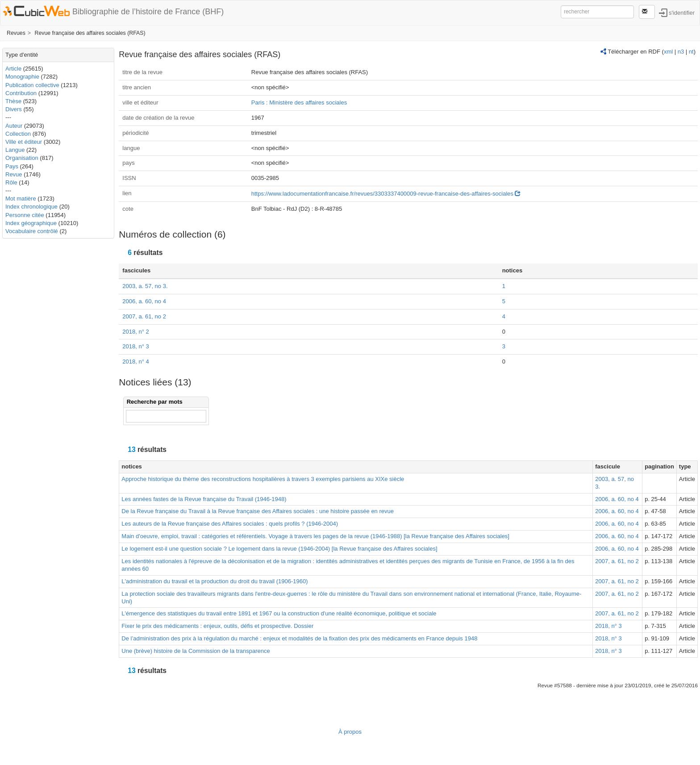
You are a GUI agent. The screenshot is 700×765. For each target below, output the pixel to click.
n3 (681, 52)
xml (668, 52)
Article (13, 69)
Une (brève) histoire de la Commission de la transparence (196, 651)
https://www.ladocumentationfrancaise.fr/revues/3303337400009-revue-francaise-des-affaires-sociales (386, 194)
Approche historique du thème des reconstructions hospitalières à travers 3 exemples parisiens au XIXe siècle (263, 479)
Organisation (22, 158)
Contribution (21, 93)
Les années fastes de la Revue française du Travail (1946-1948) (204, 499)
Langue (15, 150)
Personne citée (25, 215)
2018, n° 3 (135, 346)
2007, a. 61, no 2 (144, 316)
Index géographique (31, 223)
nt (691, 52)
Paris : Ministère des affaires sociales (299, 102)
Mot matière (21, 199)
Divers (14, 109)
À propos (350, 732)
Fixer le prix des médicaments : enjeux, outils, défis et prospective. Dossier (217, 626)
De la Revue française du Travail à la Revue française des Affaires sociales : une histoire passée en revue (258, 511)
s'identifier (682, 12)
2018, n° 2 (135, 332)
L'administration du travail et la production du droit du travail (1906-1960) (215, 581)
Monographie (22, 77)
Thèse (13, 101)
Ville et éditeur (25, 142)
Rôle (11, 182)
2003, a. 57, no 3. (145, 286)
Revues (16, 33)
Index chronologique (31, 207)
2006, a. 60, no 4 (144, 301)
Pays (12, 166)
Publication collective (32, 85)
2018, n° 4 (135, 362)
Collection (18, 134)
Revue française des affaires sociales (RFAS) (90, 33)
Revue (14, 174)
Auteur (14, 126)
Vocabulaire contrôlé (32, 231)
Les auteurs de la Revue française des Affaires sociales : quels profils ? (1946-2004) (230, 524)
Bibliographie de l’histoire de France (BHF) (148, 12)
